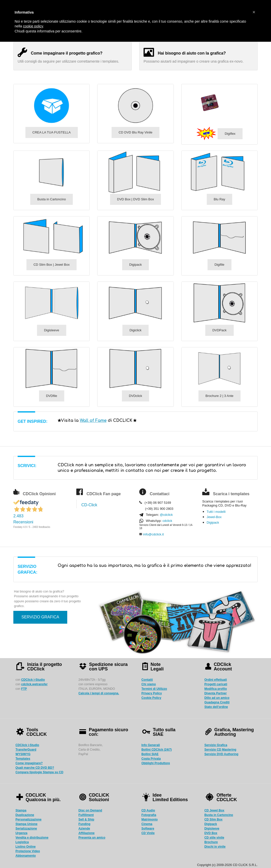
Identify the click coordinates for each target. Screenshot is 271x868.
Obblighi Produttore (156, 763)
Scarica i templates (231, 494)
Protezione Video (28, 851)
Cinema (147, 824)
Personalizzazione (28, 819)
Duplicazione (25, 815)
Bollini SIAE (150, 754)
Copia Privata (151, 759)
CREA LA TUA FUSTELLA (52, 132)
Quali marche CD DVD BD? (35, 768)
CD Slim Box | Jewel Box (52, 265)
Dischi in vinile (215, 847)
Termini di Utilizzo (154, 689)
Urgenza (21, 833)
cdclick (167, 521)
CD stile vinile (214, 838)
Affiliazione (86, 833)
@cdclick (166, 515)
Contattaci (159, 494)
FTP (24, 689)
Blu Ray (220, 199)
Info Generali (150, 745)
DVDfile (52, 396)
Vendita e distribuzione (32, 838)
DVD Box (211, 833)
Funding (84, 824)
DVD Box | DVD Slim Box (135, 199)
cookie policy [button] (33, 26)
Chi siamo (148, 684)
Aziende (84, 829)
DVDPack (219, 330)
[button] (254, 12)
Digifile (219, 265)
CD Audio (148, 810)
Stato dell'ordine (216, 707)
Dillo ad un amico (217, 698)
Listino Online (25, 847)
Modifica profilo (215, 689)
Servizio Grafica (216, 745)
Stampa (21, 810)
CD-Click (89, 505)
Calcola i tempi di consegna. (99, 693)
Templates (23, 759)
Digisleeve (52, 330)
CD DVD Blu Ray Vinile (135, 132)
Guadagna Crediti (217, 702)
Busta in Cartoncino (52, 199)
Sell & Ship (86, 819)
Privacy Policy (151, 693)
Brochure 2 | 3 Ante (219, 396)
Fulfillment (86, 815)
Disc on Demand (90, 810)
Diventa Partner (215, 693)
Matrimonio (149, 819)
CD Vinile (148, 833)
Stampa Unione (26, 824)
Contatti (147, 680)
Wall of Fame (93, 421)
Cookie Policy (151, 698)
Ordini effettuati (215, 680)
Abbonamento (26, 856)
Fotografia (149, 815)
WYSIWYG (23, 754)
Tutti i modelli (216, 512)
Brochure (211, 842)
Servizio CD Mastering (220, 750)
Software (148, 829)
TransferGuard (26, 750)
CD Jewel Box (214, 810)
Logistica (22, 842)
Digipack (135, 265)
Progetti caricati (216, 684)
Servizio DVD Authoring (221, 754)
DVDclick (136, 396)
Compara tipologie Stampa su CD (39, 772)
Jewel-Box (214, 517)
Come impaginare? (29, 763)
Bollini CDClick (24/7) (157, 750)
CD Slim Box (213, 819)
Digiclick (135, 330)
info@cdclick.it (153, 534)
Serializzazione (26, 829)
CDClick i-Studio (33, 680)
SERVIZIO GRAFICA (40, 617)
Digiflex (230, 134)
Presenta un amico (92, 838)
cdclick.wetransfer (34, 684)
